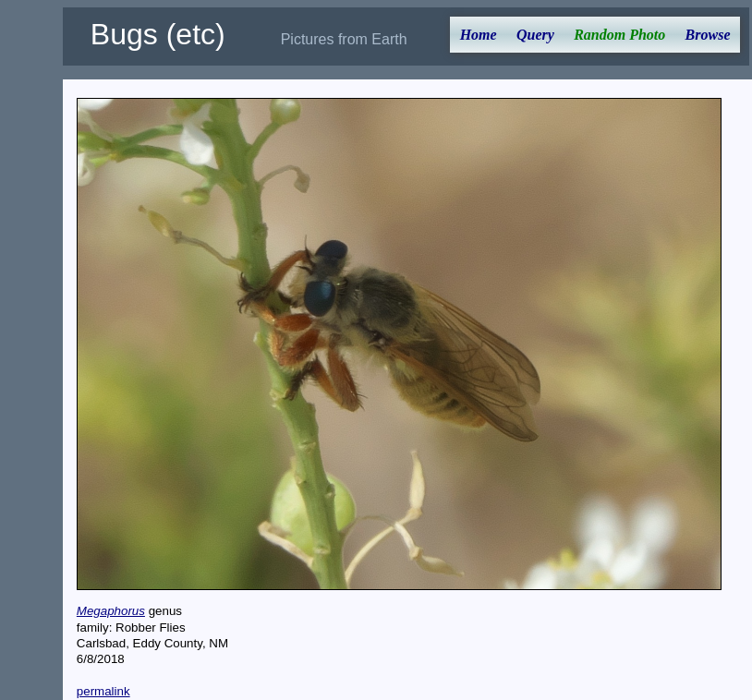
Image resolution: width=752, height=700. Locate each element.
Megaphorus (111, 611)
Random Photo (619, 35)
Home (479, 35)
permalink (103, 691)
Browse (708, 35)
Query (535, 35)
